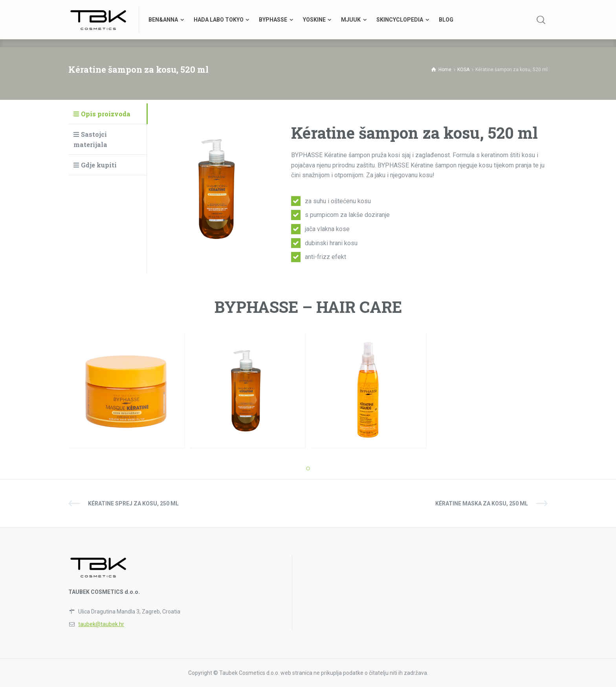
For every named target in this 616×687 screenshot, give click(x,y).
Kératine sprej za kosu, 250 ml (133, 503)
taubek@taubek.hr (101, 624)
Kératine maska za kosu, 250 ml (482, 503)
